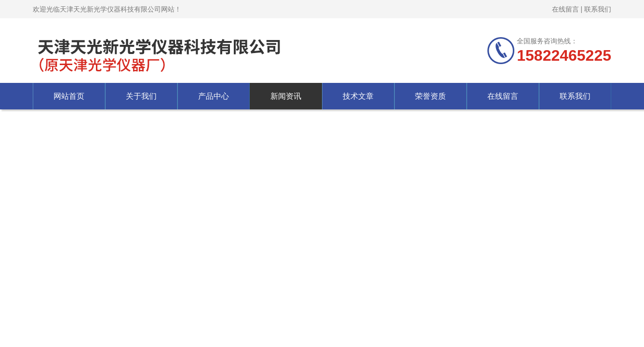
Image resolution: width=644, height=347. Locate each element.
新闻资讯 (286, 96)
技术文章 (358, 96)
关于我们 (141, 96)
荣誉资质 (430, 96)
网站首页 (69, 96)
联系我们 (598, 9)
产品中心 (214, 96)
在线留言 (565, 9)
